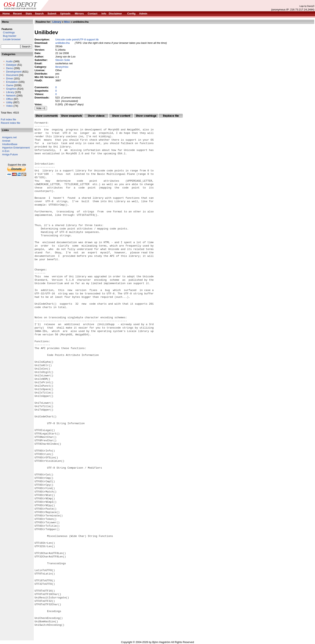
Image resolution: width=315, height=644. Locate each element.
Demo (10, 68)
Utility (9, 102)
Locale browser (11, 39)
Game (10, 85)
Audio (9, 61)
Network (11, 96)
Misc (67, 22)
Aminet (6, 141)
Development (14, 72)
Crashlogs (8, 32)
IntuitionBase (10, 144)
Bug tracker (9, 36)
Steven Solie (63, 60)
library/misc (62, 67)
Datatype (11, 65)
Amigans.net (9, 137)
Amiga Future (10, 154)
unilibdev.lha (62, 43)
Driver (10, 78)
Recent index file (10, 123)
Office (9, 99)
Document (12, 75)
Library (10, 92)
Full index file (8, 119)
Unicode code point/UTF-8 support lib (77, 39)
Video (9, 106)
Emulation (12, 82)
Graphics (11, 89)
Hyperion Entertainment (16, 148)
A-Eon (6, 151)
